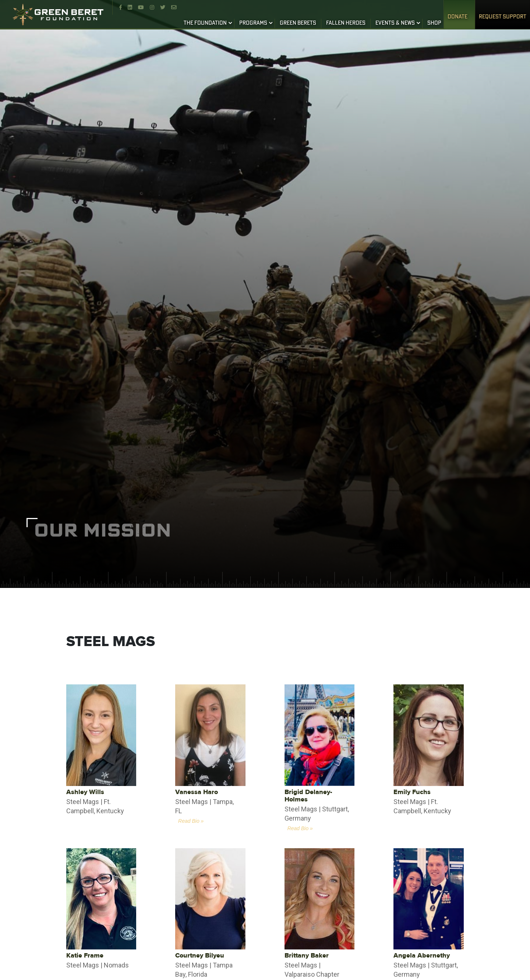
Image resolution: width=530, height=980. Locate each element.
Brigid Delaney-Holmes (308, 796)
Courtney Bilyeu (200, 956)
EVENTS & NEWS (395, 23)
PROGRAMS (253, 23)
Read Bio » (191, 821)
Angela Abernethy (422, 956)
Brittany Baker (307, 956)
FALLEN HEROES (346, 23)
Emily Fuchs (412, 792)
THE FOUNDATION (205, 23)
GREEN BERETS (298, 23)
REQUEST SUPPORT (503, 17)
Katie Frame (85, 956)
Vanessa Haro (197, 792)
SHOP (434, 23)
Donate (457, 17)
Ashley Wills (85, 792)
